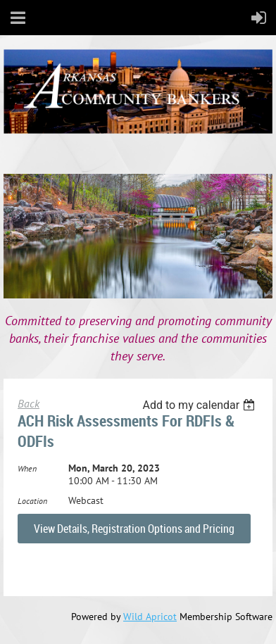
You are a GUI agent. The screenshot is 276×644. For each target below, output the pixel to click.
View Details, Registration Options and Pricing (134, 529)
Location (32, 501)
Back (29, 403)
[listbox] (200, 405)
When (27, 468)
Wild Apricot (150, 617)
